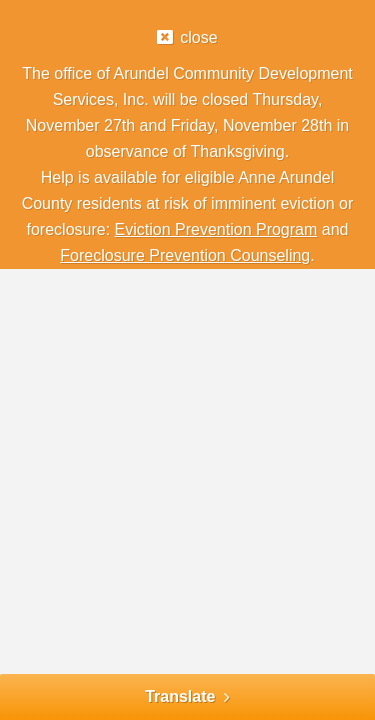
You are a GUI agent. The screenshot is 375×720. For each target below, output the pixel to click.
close (198, 37)
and (332, 229)
